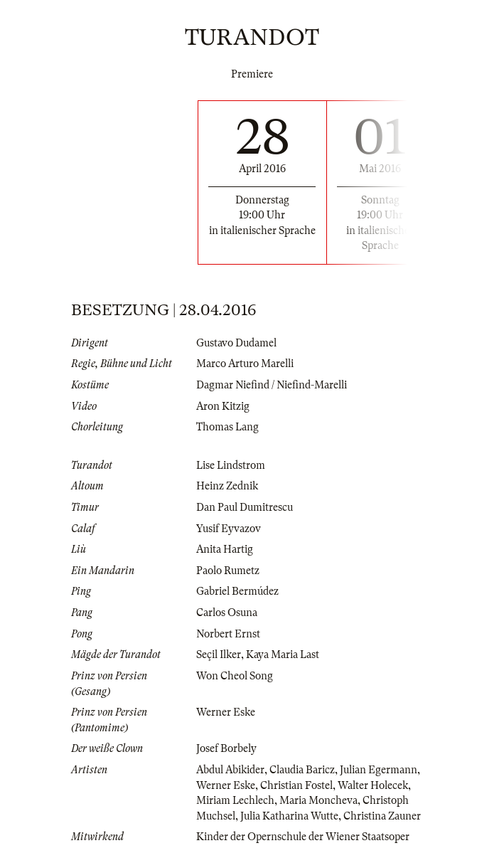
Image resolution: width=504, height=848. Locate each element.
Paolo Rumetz (228, 571)
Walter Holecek (373, 785)
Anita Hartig (225, 549)
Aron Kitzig (223, 406)
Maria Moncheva (318, 800)
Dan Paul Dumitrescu (245, 507)
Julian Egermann (379, 770)
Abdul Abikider (230, 770)
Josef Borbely (226, 748)
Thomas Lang (227, 427)
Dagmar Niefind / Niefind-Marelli (272, 385)
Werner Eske (226, 712)
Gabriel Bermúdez (237, 591)
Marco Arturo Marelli (245, 364)
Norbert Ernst (228, 634)
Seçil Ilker (219, 654)
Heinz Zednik (227, 486)
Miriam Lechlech (235, 800)
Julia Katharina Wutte (289, 816)
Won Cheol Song (235, 676)
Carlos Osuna (227, 613)
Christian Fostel (296, 785)
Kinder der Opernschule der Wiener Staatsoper (303, 837)
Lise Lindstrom (231, 465)
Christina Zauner (382, 816)
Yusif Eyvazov (229, 529)
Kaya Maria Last (283, 654)
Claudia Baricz (302, 770)
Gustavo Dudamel (236, 343)
